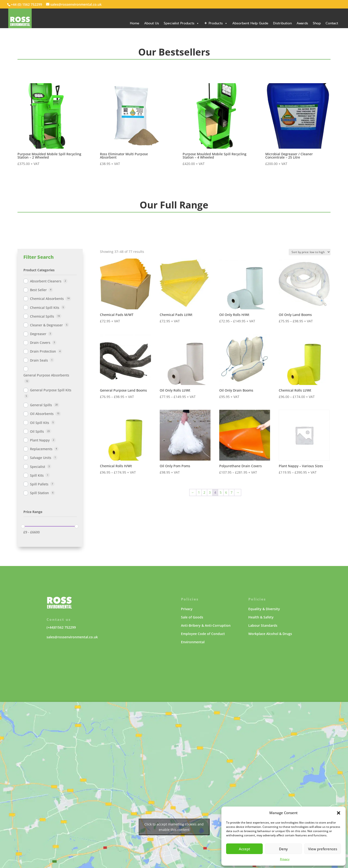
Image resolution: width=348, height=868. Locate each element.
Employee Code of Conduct (203, 634)
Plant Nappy (40, 440)
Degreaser (38, 334)
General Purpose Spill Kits (51, 390)
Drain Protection (43, 351)
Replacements (41, 449)
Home (135, 23)
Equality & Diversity (264, 609)
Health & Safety (261, 617)
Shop (317, 23)
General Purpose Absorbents (46, 375)
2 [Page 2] (204, 492)
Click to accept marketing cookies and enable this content (174, 827)
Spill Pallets (39, 484)
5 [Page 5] (221, 492)
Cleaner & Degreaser (46, 325)
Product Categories (39, 270)
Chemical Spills (42, 316)
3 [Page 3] (210, 492)
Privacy (285, 859)
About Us (152, 23)
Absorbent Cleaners (46, 281)
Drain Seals (39, 360)
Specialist (38, 467)
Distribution (282, 23)
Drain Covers (40, 343)
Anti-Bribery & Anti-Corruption (206, 625)
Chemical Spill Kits (45, 308)
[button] (339, 813)
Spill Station (39, 493)
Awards (302, 23)
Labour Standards (263, 625)
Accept (245, 849)
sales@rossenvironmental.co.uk (72, 637)
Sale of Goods (192, 617)
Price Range (33, 512)
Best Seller (38, 290)
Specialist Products (181, 23)
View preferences (323, 849)
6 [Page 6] (226, 492)
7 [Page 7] (232, 492)
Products (218, 23)
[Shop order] (310, 252)
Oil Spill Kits (40, 423)
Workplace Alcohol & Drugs (270, 634)
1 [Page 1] (199, 492)
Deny (283, 849)
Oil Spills (37, 431)
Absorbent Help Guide (250, 23)
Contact (332, 23)
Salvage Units (41, 458)
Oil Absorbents (42, 414)
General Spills (41, 405)
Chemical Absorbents (47, 299)
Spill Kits (37, 475)
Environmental (193, 642)
